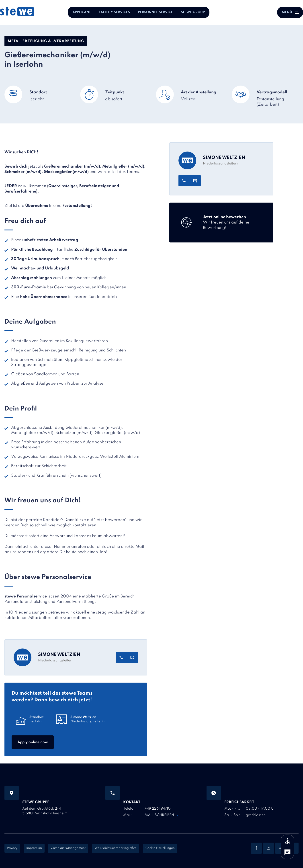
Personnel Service (155, 12)
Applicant (82, 12)
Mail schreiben (159, 815)
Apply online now (33, 742)
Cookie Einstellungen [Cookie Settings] (160, 848)
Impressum (34, 848)
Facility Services (114, 12)
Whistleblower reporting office (116, 848)
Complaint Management (68, 848)
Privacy (12, 848)
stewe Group (193, 12)
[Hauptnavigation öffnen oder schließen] (290, 12)
